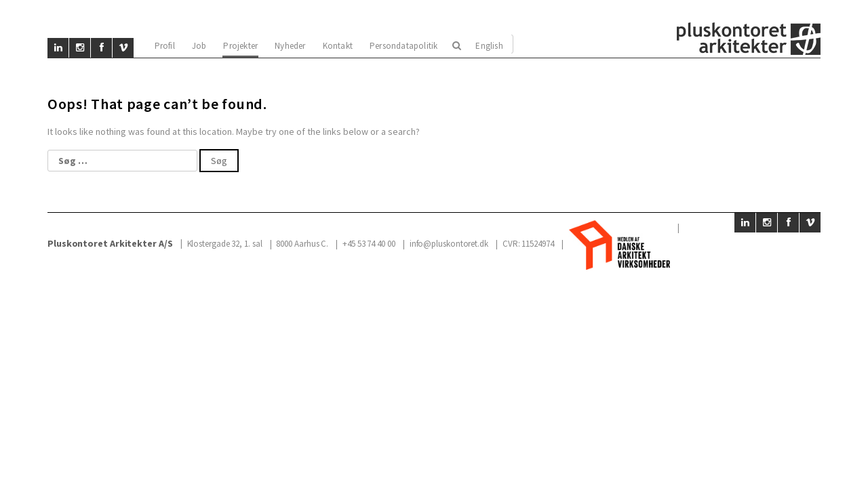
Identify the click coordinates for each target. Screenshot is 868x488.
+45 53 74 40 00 (369, 244)
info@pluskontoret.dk (449, 244)
